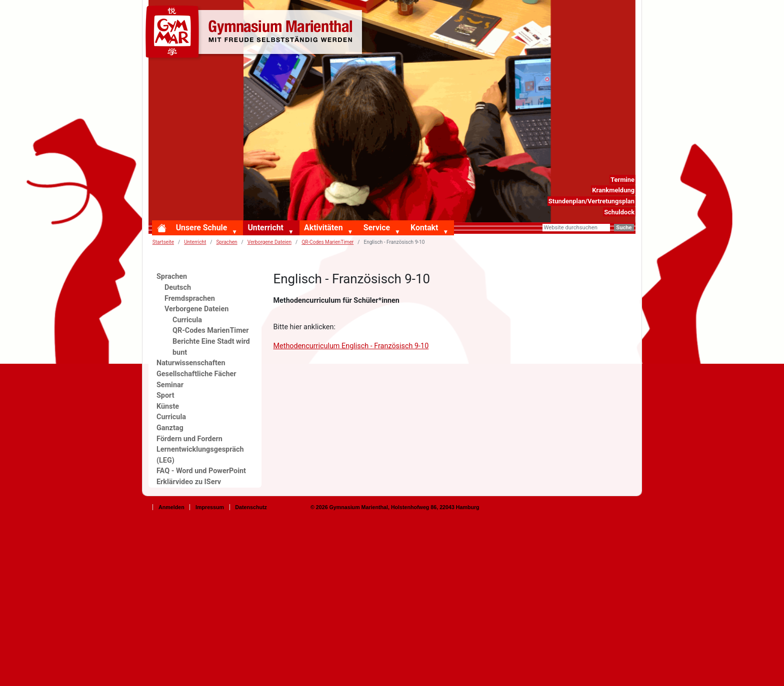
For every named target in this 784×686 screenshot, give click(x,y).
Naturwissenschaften (191, 363)
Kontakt (424, 228)
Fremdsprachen (190, 299)
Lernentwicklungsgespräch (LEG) (200, 455)
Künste (168, 406)
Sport (165, 395)
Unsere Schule (202, 228)
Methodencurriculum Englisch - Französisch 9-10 (351, 346)
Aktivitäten (323, 228)
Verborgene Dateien (269, 242)
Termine (622, 180)
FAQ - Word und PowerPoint (201, 471)
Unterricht (265, 228)
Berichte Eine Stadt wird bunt (211, 347)
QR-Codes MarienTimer (327, 242)
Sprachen (227, 242)
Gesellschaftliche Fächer (196, 374)
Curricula (187, 320)
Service (377, 228)
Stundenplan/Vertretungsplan (591, 201)
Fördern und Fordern (189, 439)
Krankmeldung (613, 190)
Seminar (170, 385)
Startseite (163, 242)
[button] (236, 232)
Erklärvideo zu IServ (189, 482)
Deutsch (178, 288)
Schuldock (619, 212)
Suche (624, 228)
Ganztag (170, 428)
